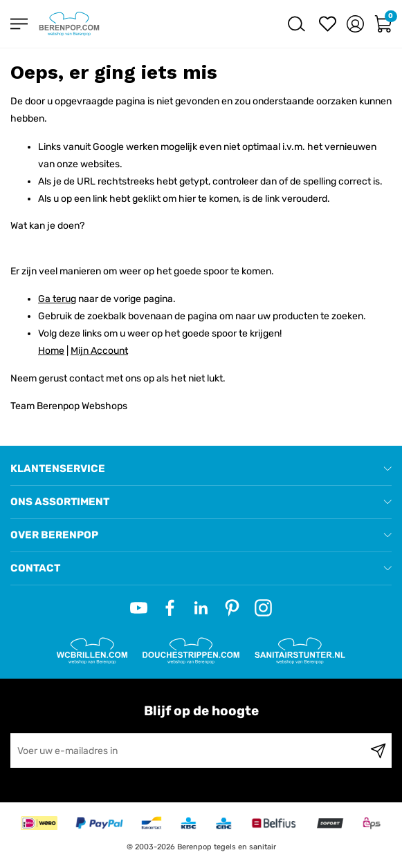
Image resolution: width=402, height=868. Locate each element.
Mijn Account (99, 351)
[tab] (201, 469)
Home (51, 351)
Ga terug (57, 299)
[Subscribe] (378, 751)
